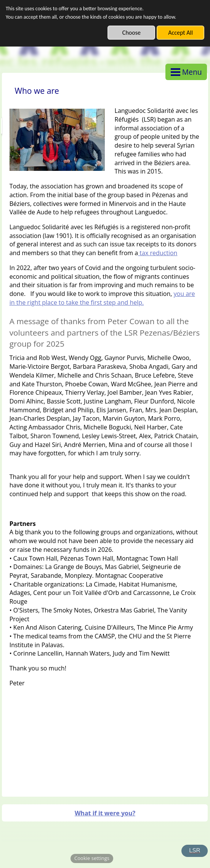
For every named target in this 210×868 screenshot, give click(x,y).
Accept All (180, 33)
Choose (131, 33)
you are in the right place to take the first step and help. (102, 298)
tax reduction (158, 253)
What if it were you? (105, 813)
